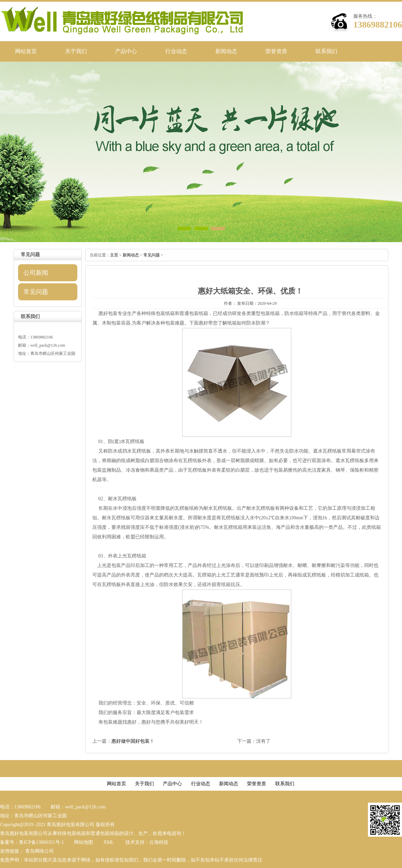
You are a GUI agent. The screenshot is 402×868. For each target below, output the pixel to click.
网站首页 (26, 51)
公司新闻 (36, 273)
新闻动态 (226, 51)
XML (109, 842)
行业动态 (176, 51)
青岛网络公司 (40, 851)
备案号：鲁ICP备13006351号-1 (32, 842)
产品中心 (126, 51)
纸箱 (232, 323)
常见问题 (36, 292)
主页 (114, 255)
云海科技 (159, 842)
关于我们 (76, 51)
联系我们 (326, 51)
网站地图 (83, 842)
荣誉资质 (276, 51)
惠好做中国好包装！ (133, 741)
